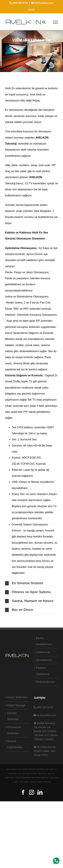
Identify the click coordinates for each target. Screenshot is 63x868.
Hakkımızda (43, 652)
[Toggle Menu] (56, 22)
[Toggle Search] (44, 22)
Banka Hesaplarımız (44, 641)
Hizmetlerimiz (44, 660)
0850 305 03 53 (19, 3)
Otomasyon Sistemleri (14, 730)
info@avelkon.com (42, 3)
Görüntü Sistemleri (13, 716)
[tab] (32, 583)
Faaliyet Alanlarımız (43, 671)
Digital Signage (16, 705)
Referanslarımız (46, 682)
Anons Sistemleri (17, 697)
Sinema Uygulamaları (15, 744)
